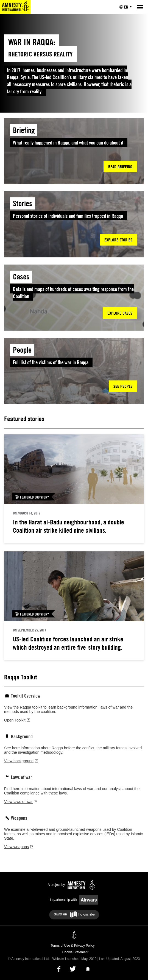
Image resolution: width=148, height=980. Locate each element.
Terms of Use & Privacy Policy (72, 946)
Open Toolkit (17, 720)
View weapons (19, 847)
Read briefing (120, 167)
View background (21, 761)
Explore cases (120, 313)
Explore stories (118, 240)
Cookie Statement (75, 952)
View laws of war (21, 802)
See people (123, 386)
